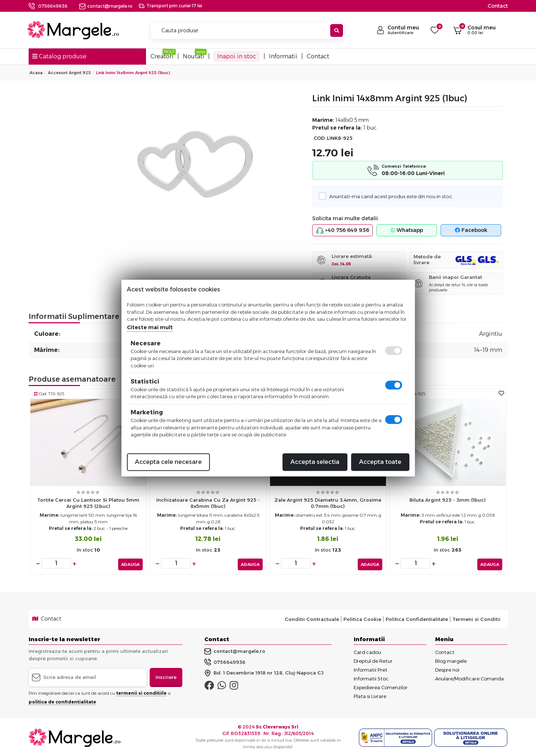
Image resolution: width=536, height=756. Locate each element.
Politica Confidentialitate (417, 617)
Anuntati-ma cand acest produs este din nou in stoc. (389, 196)
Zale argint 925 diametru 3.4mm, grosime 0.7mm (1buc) (328, 503)
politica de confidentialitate (62, 700)
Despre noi (447, 668)
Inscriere (166, 676)
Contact (498, 6)
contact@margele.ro (106, 6)
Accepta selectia (315, 462)
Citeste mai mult (150, 327)
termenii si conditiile (141, 691)
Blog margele (451, 659)
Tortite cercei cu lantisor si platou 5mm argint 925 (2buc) (88, 503)
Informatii (283, 56)
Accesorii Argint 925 (69, 73)
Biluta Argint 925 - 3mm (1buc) (448, 500)
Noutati (194, 56)
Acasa (36, 73)
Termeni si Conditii (476, 617)
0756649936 (53, 6)
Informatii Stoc (371, 677)
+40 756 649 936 (343, 230)
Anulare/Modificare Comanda (469, 677)
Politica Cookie (362, 617)
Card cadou (367, 651)
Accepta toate (380, 462)
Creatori (162, 56)
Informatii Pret (371, 668)
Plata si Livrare (370, 695)
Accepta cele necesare (168, 462)
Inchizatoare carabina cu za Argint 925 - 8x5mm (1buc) (208, 503)
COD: (320, 138)
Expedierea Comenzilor (381, 686)
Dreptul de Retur (373, 659)
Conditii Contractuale (312, 617)
